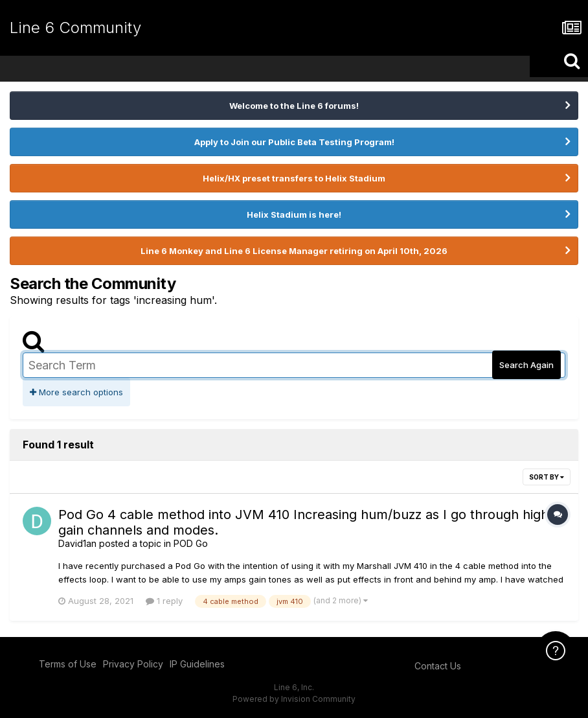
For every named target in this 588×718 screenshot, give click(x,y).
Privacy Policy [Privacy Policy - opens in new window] (133, 664)
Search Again (526, 365)
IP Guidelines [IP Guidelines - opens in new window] (197, 664)
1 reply (164, 601)
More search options (76, 392)
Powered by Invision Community (294, 699)
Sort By (547, 477)
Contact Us (438, 666)
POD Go (191, 543)
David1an (77, 543)
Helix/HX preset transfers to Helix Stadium (294, 178)
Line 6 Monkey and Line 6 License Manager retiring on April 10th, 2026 (294, 251)
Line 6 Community (75, 28)
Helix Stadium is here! (294, 214)
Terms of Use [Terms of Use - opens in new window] (68, 664)
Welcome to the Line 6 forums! (294, 106)
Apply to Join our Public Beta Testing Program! (294, 142)
